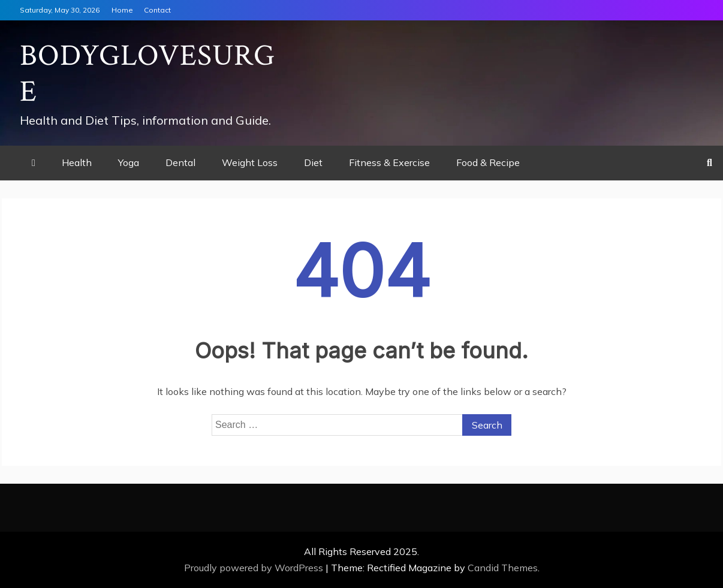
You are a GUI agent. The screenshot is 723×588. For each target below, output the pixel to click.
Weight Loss (250, 162)
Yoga (129, 162)
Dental (180, 162)
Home (122, 10)
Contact (157, 10)
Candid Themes (503, 568)
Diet (313, 162)
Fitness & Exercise (389, 162)
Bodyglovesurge (147, 74)
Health (77, 162)
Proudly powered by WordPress (255, 568)
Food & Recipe (488, 162)
